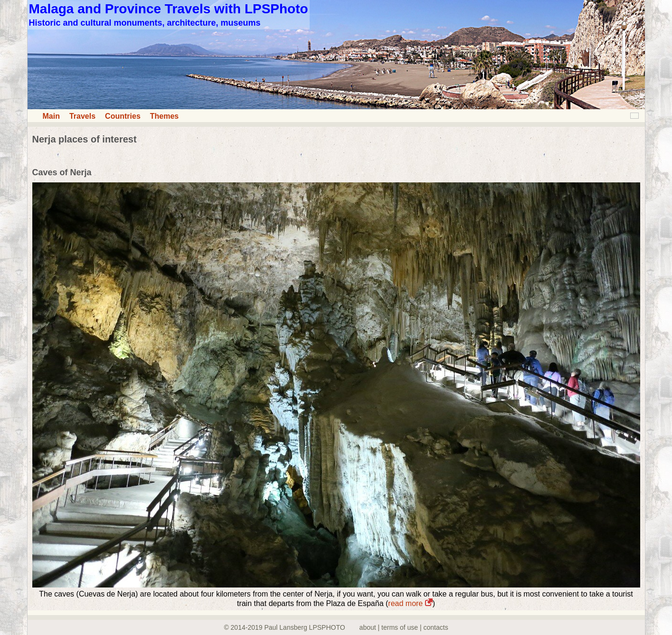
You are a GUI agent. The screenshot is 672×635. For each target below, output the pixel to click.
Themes (164, 116)
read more (410, 603)
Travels (82, 116)
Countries (123, 116)
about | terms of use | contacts (404, 627)
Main (51, 116)
